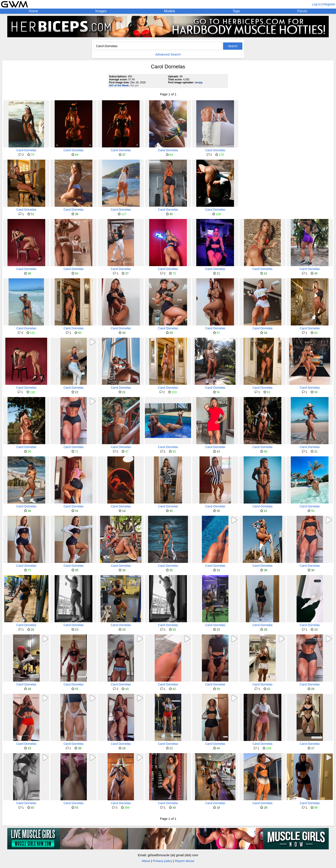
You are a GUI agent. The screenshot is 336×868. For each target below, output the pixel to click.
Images (101, 11)
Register (329, 4)
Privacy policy (163, 861)
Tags (236, 11)
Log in (316, 4)
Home (33, 11)
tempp (199, 82)
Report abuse (185, 861)
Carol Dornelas (26, 150)
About (146, 861)
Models (170, 11)
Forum (302, 11)
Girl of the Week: (119, 85)
